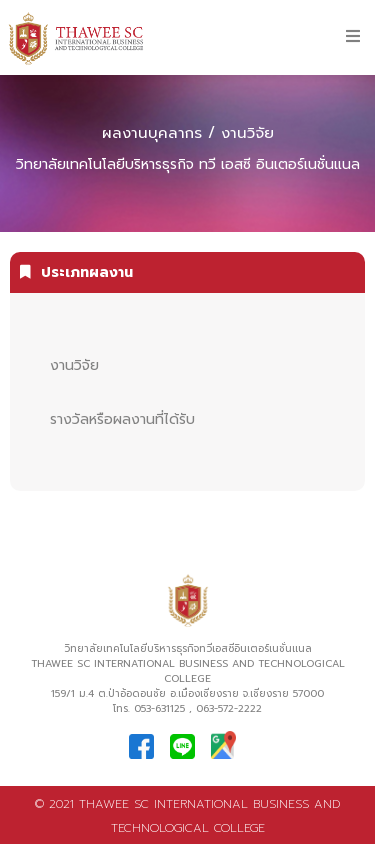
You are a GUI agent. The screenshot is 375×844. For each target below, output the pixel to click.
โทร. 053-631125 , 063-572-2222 (187, 708)
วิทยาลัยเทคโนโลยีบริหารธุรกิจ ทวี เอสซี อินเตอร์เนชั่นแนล (188, 164)
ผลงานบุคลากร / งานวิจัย (188, 133)
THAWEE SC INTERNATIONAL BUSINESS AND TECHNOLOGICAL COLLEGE (188, 671)
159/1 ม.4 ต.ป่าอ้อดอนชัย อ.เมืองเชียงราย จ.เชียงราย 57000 (187, 693)
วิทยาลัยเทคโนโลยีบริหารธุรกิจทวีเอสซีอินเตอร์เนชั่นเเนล (188, 648)
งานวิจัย (74, 365)
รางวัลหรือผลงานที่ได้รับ (122, 419)
